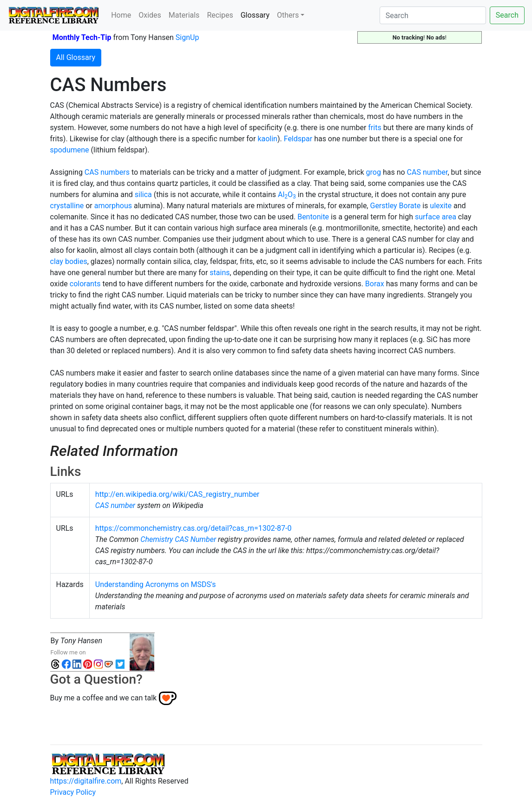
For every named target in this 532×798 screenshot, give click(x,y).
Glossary (257, 14)
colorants (85, 284)
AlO (287, 195)
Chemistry (157, 539)
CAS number (427, 172)
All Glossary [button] (76, 57)
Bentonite (313, 217)
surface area (436, 217)
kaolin (267, 139)
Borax (375, 284)
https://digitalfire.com (86, 781)
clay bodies (69, 261)
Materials (184, 15)
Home (121, 15)
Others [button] (288, 15)
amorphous (113, 206)
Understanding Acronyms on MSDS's (156, 584)
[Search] (433, 15)
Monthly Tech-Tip (82, 37)
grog (374, 172)
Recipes (220, 15)
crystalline (67, 206)
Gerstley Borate (395, 206)
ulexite (441, 206)
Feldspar (298, 139)
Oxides (150, 15)
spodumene (70, 150)
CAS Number (195, 539)
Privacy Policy (73, 792)
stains (220, 273)
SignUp (187, 37)
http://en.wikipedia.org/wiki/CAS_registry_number (177, 494)
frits (374, 128)
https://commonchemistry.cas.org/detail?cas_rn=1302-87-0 (194, 528)
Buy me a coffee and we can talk (104, 698)
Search (507, 15)
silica (143, 195)
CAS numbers (107, 172)
